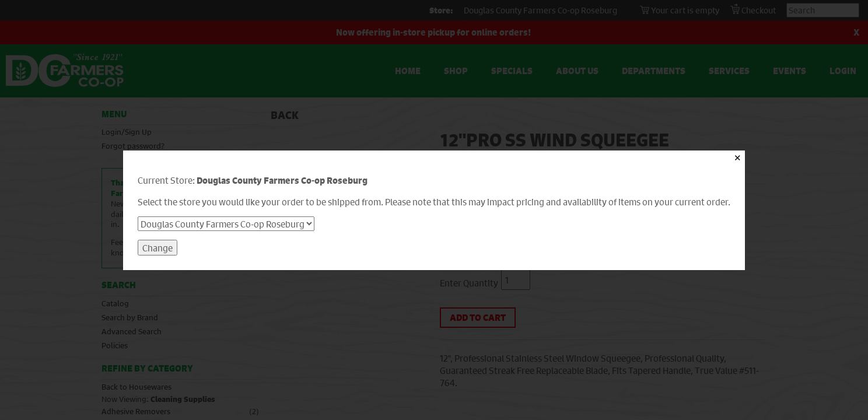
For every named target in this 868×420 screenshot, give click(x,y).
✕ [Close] (738, 158)
